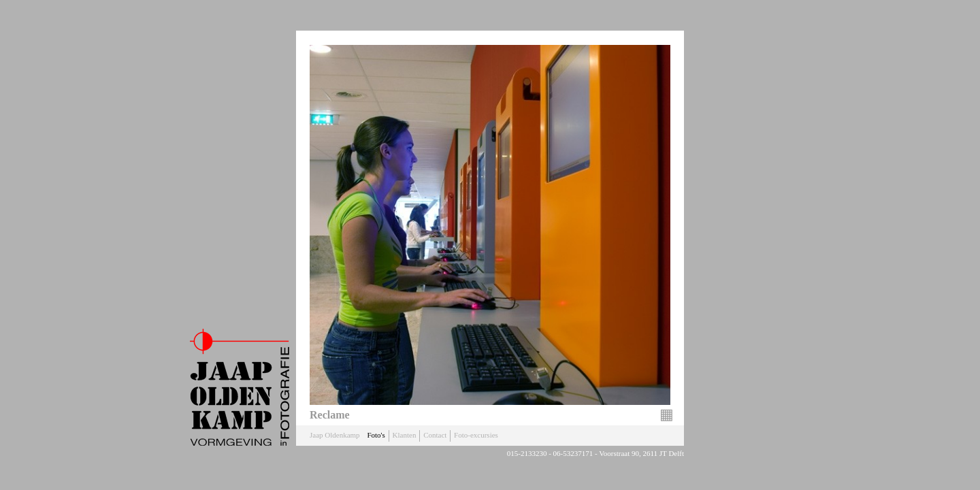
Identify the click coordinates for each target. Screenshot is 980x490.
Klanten (405, 435)
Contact (435, 435)
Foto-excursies (476, 435)
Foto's (376, 435)
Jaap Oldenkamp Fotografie (240, 387)
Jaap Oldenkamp (335, 435)
